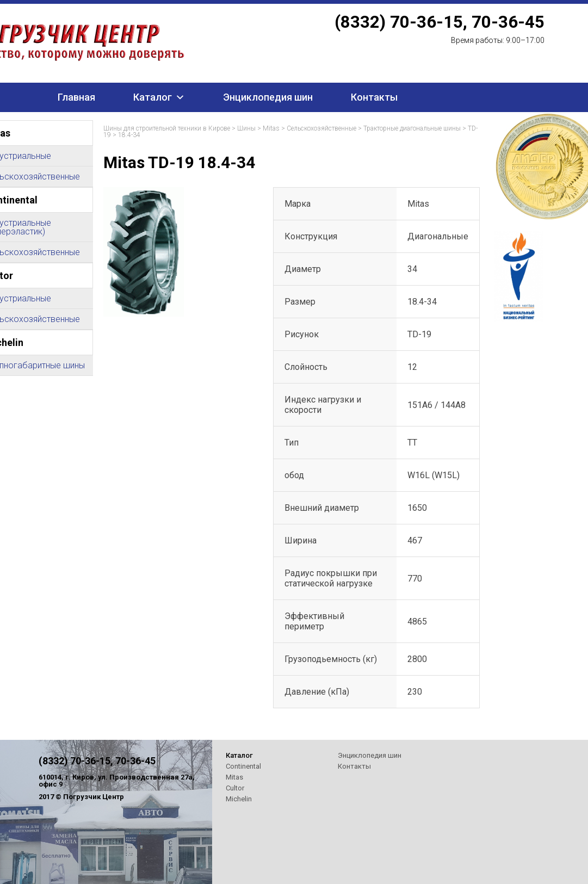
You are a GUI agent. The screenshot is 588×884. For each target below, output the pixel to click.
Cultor (235, 788)
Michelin (239, 799)
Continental (243, 766)
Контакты (374, 97)
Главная (76, 97)
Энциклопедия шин (268, 97)
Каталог (153, 97)
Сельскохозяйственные (321, 128)
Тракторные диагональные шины (412, 128)
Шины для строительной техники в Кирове (167, 128)
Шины (246, 128)
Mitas (271, 128)
